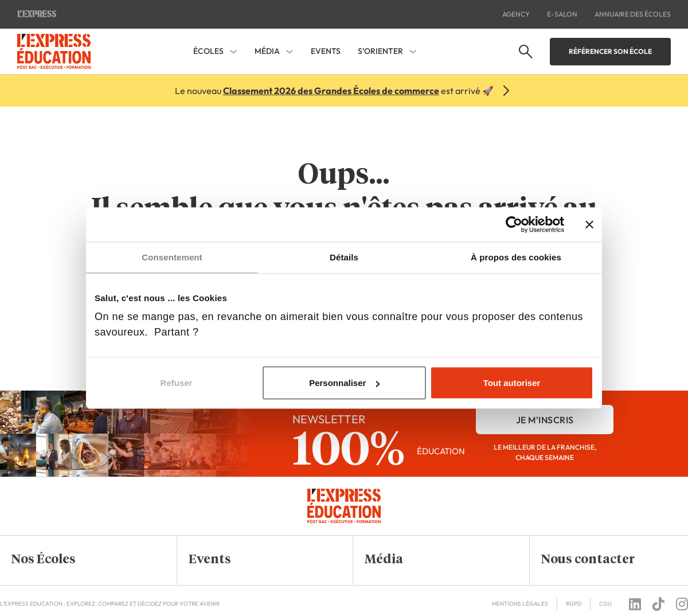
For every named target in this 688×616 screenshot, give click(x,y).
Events (326, 51)
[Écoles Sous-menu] (233, 52)
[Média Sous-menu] (290, 52)
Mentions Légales (520, 604)
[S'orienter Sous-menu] (413, 52)
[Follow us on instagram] (682, 604)
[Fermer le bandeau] (589, 225)
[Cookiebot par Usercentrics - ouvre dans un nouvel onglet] (514, 225)
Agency (516, 14)
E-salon (562, 14)
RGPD (574, 604)
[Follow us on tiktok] (658, 604)
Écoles (208, 51)
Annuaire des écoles (633, 14)
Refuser (177, 383)
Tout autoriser (512, 383)
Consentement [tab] (172, 257)
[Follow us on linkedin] (635, 604)
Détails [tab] (344, 257)
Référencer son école (610, 51)
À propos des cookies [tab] (516, 257)
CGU (605, 604)
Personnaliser (344, 383)
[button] (80, 560)
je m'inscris (545, 420)
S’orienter (380, 51)
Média (267, 51)
